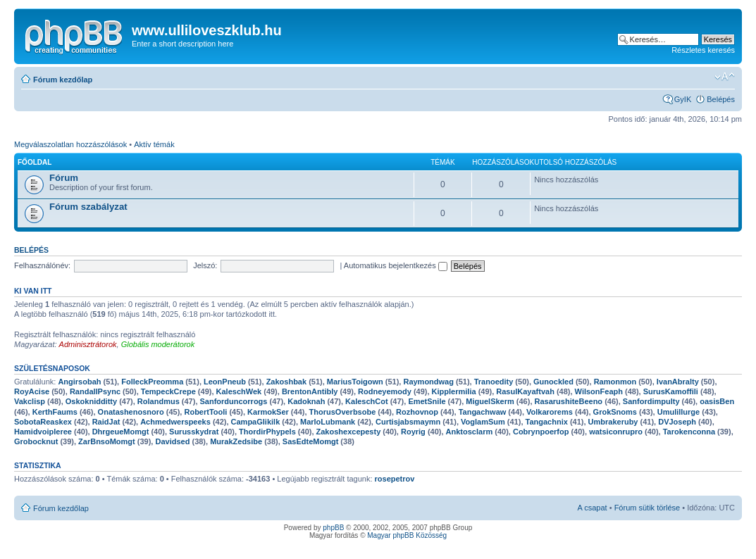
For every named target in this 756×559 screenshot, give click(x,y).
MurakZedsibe (236, 441)
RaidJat (106, 422)
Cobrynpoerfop (541, 432)
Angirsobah (79, 382)
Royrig (413, 432)
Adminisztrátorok (88, 344)
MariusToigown (355, 382)
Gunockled (553, 382)
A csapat (592, 508)
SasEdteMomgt (310, 441)
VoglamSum (483, 422)
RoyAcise (32, 391)
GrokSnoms (615, 412)
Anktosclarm (470, 432)
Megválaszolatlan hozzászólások (70, 144)
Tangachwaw (483, 412)
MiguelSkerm (490, 401)
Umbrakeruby (613, 422)
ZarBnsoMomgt (107, 441)
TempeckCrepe (168, 391)
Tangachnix (547, 422)
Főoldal (35, 162)
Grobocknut (36, 441)
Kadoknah (306, 401)
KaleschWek (239, 391)
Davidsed (172, 441)
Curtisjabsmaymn (408, 422)
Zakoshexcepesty (349, 432)
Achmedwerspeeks (175, 422)
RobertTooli (205, 412)
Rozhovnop (417, 412)
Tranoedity (494, 382)
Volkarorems (550, 412)
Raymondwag (428, 382)
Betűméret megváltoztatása (725, 77)
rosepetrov (395, 479)
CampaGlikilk (256, 422)
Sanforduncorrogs (234, 401)
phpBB (333, 528)
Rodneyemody (385, 391)
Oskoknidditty (91, 401)
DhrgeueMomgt (121, 432)
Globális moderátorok (158, 344)
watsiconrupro (616, 432)
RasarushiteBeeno (569, 401)
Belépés (721, 99)
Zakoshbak (286, 382)
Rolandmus (159, 401)
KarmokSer (268, 412)
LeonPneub (225, 382)
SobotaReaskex (43, 422)
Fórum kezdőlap (63, 80)
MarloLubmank (328, 422)
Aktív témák (154, 144)
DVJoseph (677, 422)
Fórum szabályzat (88, 207)
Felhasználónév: (42, 265)
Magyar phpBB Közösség (407, 535)
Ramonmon (615, 382)
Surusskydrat (194, 432)
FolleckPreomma (152, 382)
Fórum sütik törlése (647, 508)
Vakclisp (30, 401)
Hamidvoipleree (43, 432)
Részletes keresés (703, 50)
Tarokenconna (689, 432)
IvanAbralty (678, 382)
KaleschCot (367, 401)
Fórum (64, 178)
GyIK (683, 99)
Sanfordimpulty (651, 401)
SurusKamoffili (671, 391)
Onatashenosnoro (131, 412)
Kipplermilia (454, 391)
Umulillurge (679, 412)
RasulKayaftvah (525, 391)
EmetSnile (427, 401)
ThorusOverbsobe (343, 412)
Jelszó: (205, 265)
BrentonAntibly (310, 391)
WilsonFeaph (599, 391)
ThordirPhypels (267, 432)
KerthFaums (55, 412)
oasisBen (717, 401)
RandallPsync (95, 391)
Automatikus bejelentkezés (396, 265)
